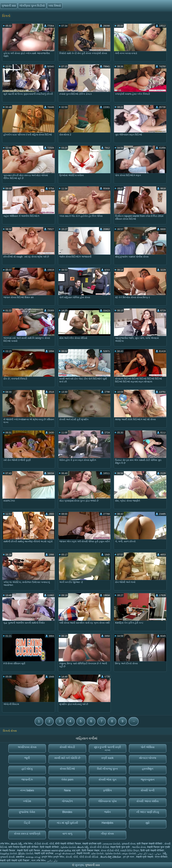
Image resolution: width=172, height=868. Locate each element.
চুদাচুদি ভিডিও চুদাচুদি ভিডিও (53, 857)
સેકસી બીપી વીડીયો (99, 847)
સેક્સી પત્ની (148, 790)
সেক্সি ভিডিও (5, 844)
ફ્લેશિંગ (107, 790)
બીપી (52, 844)
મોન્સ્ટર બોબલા (148, 758)
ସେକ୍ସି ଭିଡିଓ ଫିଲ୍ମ (130, 850)
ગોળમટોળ (67, 801)
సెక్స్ (165, 853)
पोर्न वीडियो (161, 857)
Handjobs (108, 823)
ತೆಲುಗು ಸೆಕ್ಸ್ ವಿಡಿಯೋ (111, 857)
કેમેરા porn (67, 780)
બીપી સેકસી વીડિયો (89, 857)
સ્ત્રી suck (107, 758)
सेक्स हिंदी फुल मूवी (121, 847)
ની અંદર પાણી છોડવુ (148, 812)
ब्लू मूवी (76, 850)
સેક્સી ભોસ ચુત (108, 780)
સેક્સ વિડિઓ (67, 769)
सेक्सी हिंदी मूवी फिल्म (29, 850)
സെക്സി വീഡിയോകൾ (65, 853)
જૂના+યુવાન (148, 780)
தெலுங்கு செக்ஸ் (8, 853)
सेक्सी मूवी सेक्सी (145, 857)
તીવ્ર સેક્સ (107, 834)
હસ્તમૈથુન (148, 769)
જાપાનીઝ (27, 780)
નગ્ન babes (27, 790)
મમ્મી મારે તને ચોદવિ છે (67, 758)
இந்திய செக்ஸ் (26, 853)
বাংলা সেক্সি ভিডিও (38, 860)
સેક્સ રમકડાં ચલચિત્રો (27, 834)
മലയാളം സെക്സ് (33, 857)
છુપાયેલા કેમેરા (27, 812)
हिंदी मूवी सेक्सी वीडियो (152, 850)
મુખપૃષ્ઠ (80, 865)
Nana (67, 790)
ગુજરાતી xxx (9, 6)
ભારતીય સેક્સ (139, 847)
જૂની (27, 758)
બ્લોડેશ (27, 801)
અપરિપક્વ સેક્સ (27, 747)
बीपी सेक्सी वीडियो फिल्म (68, 844)
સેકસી (69, 857)
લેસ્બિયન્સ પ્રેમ (107, 801)
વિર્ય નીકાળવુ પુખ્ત (107, 769)
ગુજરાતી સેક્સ (129, 844)
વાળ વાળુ (67, 834)
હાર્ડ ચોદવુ (27, 769)
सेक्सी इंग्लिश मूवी (92, 844)
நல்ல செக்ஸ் (97, 853)
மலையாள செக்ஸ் (111, 844)
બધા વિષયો (55, 6)
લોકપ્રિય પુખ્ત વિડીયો (32, 6)
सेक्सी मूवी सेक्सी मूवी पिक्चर (15, 860)
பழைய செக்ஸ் (129, 853)
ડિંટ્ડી (27, 823)
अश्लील (20, 857)
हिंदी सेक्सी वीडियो (49, 847)
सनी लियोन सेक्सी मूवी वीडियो (24, 847)
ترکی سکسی (52, 860)
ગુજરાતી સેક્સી (7, 857)
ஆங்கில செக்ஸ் (68, 847)
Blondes (67, 812)
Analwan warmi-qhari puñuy (56, 850)
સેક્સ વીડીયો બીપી (110, 850)
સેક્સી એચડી (67, 747)
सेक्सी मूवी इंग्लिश (44, 853)
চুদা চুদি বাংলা (129, 857)
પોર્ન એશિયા (148, 747)
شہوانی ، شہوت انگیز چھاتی (149, 853)
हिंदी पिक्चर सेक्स (91, 850)
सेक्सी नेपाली (83, 853)
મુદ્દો (148, 823)
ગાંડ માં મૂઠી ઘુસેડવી (67, 823)
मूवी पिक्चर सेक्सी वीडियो (150, 844)
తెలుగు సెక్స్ (16, 844)
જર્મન (108, 812)
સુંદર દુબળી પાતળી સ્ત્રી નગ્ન (107, 749)
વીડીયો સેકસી (41, 844)
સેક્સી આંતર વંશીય (148, 801)
